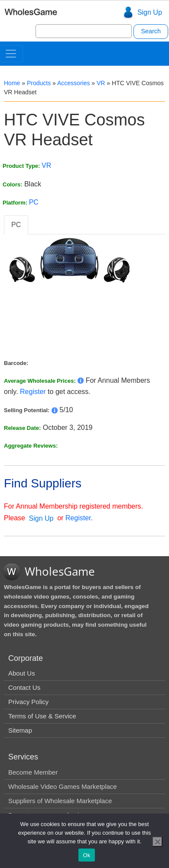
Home (12, 83)
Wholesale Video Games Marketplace (63, 786)
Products (39, 83)
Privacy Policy (28, 702)
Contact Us (24, 687)
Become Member (33, 772)
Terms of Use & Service (42, 716)
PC (34, 202)
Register (33, 392)
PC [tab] (16, 225)
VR (101, 83)
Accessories (73, 83)
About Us (22, 673)
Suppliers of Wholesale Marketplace (60, 801)
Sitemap (20, 730)
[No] (157, 842)
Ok (86, 855)
